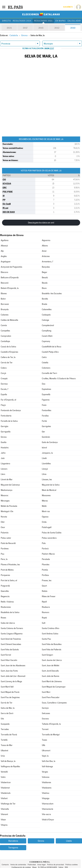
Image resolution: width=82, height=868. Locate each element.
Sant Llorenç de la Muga (11, 681)
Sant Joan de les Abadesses (13, 665)
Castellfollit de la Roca (52, 347)
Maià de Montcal (49, 490)
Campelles (5, 331)
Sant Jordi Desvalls (50, 671)
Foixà (44, 405)
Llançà (45, 469)
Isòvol (44, 448)
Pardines (5, 549)
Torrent (45, 729)
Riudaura (46, 607)
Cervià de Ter (7, 363)
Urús (3, 756)
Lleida (69, 841)
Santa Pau (46, 639)
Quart (44, 586)
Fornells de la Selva (9, 421)
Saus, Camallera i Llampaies (54, 703)
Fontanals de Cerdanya (11, 410)
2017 (25, 28)
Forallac (45, 416)
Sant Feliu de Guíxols (10, 650)
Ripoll (44, 602)
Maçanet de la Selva (51, 485)
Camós (4, 325)
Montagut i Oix (7, 511)
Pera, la (4, 559)
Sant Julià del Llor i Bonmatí (13, 676)
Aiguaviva (46, 240)
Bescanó (5, 283)
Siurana (45, 719)
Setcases (46, 713)
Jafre (3, 453)
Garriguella (6, 432)
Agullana (5, 240)
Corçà (3, 373)
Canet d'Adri (47, 336)
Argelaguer (6, 262)
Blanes (4, 293)
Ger (43, 432)
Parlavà (45, 549)
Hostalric (5, 448)
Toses (44, 740)
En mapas (61, 21)
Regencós (5, 596)
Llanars (4, 469)
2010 (73, 28)
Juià (3, 458)
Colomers (46, 368)
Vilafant (4, 798)
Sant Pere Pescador (51, 697)
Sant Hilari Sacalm (9, 660)
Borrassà (5, 304)
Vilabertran (6, 782)
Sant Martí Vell (7, 687)
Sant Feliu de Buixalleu (52, 644)
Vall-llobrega (47, 766)
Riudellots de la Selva (10, 612)
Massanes (46, 495)
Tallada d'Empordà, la (51, 724)
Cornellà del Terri (49, 373)
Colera (4, 368)
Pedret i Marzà (48, 554)
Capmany (46, 341)
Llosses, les (47, 479)
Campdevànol (48, 325)
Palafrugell (47, 527)
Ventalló (4, 772)
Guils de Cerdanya (50, 442)
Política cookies (72, 865)
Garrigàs (5, 426)
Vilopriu (4, 825)
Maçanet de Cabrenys (10, 485)
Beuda (45, 283)
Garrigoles (46, 426)
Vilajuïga (46, 798)
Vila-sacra (46, 814)
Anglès (4, 256)
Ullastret (4, 751)
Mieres (45, 501)
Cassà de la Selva (8, 347)
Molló (44, 506)
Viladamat (5, 788)
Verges (45, 772)
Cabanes (5, 315)
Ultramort (46, 751)
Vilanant (4, 814)
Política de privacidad (56, 865)
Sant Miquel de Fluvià (10, 692)
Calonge (45, 320)
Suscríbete (68, 7)
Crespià (4, 379)
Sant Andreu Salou (50, 634)
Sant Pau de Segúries (10, 697)
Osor (3, 527)
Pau (2, 554)
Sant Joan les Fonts (9, 671)
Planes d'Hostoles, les (10, 565)
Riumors (46, 612)
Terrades (5, 729)
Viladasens (47, 788)
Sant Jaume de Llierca (52, 660)
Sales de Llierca (8, 623)
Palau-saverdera (49, 538)
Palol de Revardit (8, 543)
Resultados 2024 (22, 21)
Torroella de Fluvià (9, 735)
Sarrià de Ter (7, 703)
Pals (44, 543)
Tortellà (4, 740)
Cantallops (5, 341)
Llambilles (46, 464)
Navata (4, 517)
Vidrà (3, 777)
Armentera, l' (48, 262)
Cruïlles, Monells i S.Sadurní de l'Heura (59, 379)
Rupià (44, 618)
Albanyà (4, 246)
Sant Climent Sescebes (11, 644)
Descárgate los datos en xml (41, 223)
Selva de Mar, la (8, 708)
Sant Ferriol (6, 655)
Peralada (46, 559)
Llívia (44, 474)
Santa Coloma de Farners (12, 628)
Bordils (45, 299)
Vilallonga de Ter (8, 804)
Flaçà (3, 405)
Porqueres (5, 575)
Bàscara (4, 272)
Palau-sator (6, 538)
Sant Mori (46, 692)
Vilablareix (46, 782)
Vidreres (46, 777)
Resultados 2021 (43, 21)
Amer (44, 251)
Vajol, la (45, 756)
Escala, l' (5, 389)
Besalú (45, 278)
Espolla (4, 394)
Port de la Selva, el (9, 580)
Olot (3, 522)
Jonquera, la (47, 453)
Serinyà (45, 708)
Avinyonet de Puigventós (11, 267)
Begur (45, 272)
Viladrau (46, 793)
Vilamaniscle (47, 809)
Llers (3, 474)
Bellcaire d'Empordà (10, 278)
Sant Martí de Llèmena (52, 681)
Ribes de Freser (49, 596)
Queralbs (5, 591)
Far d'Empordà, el (8, 400)
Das (44, 384)
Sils (2, 719)
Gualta (4, 442)
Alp (2, 251)
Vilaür (3, 820)
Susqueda (5, 724)
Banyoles (46, 267)
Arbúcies (46, 256)
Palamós (5, 533)
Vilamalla (5, 809)
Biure (44, 288)
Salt (44, 623)
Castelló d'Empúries (9, 352)
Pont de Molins (7, 570)
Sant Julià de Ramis (51, 676)
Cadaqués (46, 315)
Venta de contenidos (18, 865)
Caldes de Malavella (9, 320)
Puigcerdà (5, 586)
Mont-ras (46, 511)
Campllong (47, 331)
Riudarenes (6, 607)
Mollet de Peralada (9, 506)
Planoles (46, 565)
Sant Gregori (47, 655)
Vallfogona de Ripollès (10, 766)
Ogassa (45, 517)
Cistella (45, 363)
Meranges (5, 501)
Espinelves (46, 389)
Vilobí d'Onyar (48, 820)
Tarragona (13, 848)
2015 (41, 28)
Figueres (46, 400)
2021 (9, 28)
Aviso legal (41, 865)
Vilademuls (6, 793)
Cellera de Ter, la (8, 357)
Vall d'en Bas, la (49, 761)
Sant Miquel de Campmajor (54, 687)
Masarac (5, 495)
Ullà (43, 745)
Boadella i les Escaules (52, 293)
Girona (4, 437)
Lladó (44, 458)
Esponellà (46, 394)
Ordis (44, 522)
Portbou (45, 575)
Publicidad (32, 865)
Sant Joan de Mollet (51, 665)
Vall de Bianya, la (8, 761)
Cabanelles (47, 309)
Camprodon (6, 336)
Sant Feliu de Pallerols (52, 650)
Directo (6, 21)
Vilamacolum (48, 804)
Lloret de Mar (7, 479)
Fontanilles (47, 410)
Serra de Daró (7, 713)
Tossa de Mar (7, 745)
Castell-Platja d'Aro (50, 352)
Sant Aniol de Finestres (11, 639)
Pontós (45, 570)
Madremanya (7, 490)
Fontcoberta (6, 416)
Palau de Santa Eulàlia (52, 533)
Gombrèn (46, 437)
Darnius (4, 384)
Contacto (5, 865)
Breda (45, 304)
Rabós (45, 591)
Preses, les (47, 580)
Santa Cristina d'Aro (51, 628)
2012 (57, 28)
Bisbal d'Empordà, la (10, 288)
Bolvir (3, 299)
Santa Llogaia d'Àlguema (12, 634)
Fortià (44, 421)
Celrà (44, 357)
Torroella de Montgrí (51, 735)
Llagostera (5, 464)
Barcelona (13, 841)
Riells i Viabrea (7, 602)
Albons (45, 246)
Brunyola (5, 309)
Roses (3, 618)
